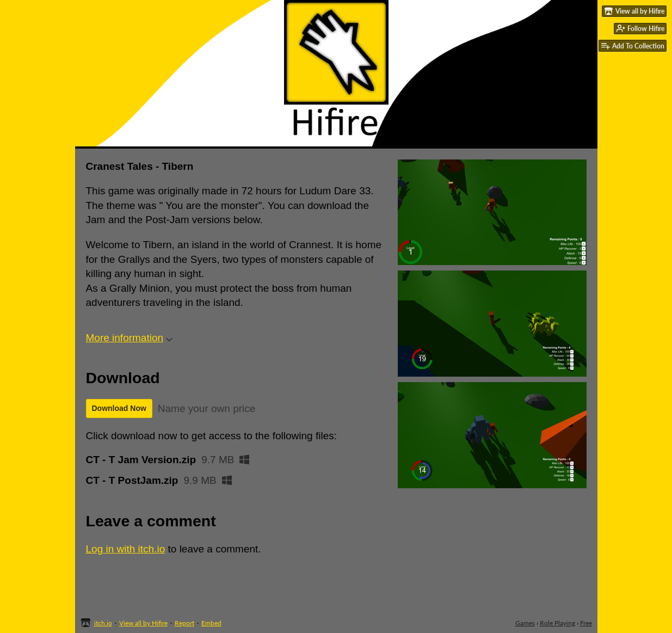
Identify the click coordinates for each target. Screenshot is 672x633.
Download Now (119, 408)
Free (586, 623)
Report (184, 623)
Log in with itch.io (126, 549)
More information (130, 338)
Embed (211, 623)
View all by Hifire (143, 623)
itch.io (103, 623)
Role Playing (557, 623)
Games (525, 623)
